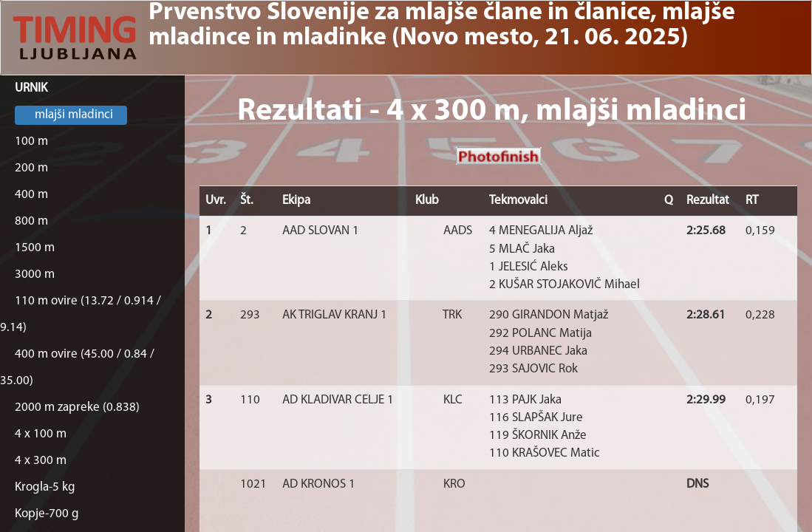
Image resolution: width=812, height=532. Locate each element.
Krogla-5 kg (45, 487)
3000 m (35, 274)
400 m (31, 195)
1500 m (35, 248)
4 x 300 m (41, 461)
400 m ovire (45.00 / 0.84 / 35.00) (77, 368)
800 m (31, 221)
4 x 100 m (41, 434)
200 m (31, 168)
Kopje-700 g (47, 514)
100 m (31, 141)
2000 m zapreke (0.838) (77, 407)
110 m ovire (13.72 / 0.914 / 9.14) (81, 314)
